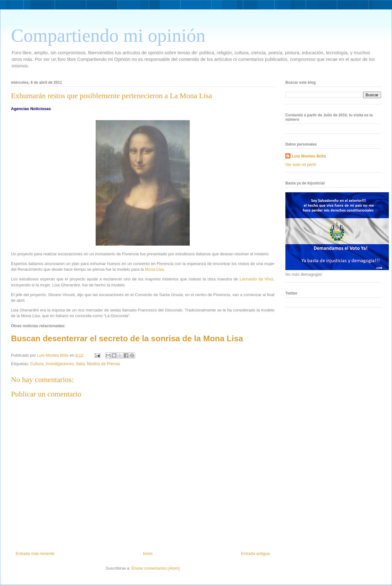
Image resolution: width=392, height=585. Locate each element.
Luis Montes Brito (53, 355)
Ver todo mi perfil (301, 165)
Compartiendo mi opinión (108, 35)
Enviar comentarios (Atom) (156, 568)
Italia (80, 364)
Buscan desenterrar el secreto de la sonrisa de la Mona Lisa (127, 338)
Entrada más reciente (35, 553)
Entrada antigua (255, 553)
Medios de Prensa (103, 364)
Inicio (148, 553)
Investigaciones (60, 364)
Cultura (37, 364)
